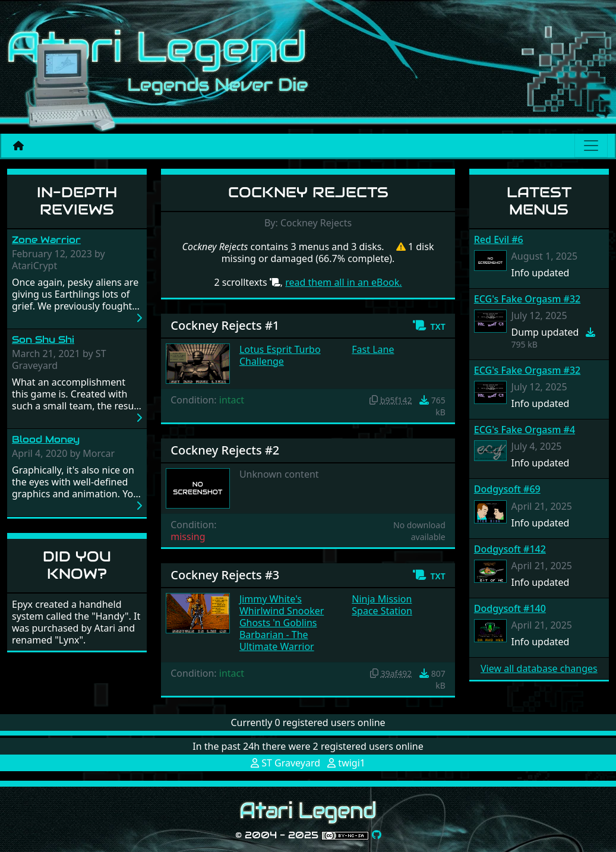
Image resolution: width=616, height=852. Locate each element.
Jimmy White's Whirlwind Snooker (282, 605)
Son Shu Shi (43, 340)
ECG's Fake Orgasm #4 (525, 430)
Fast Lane (373, 349)
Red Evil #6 (499, 239)
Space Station (382, 611)
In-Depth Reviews (77, 201)
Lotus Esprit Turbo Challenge (280, 355)
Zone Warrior (46, 240)
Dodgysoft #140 (510, 608)
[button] (429, 326)
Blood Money (46, 439)
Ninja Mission (382, 599)
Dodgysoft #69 (507, 489)
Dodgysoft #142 (510, 549)
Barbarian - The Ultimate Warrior (277, 640)
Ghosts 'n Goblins (278, 623)
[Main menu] (591, 146)
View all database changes (539, 668)
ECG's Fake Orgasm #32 (527, 299)
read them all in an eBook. (343, 282)
